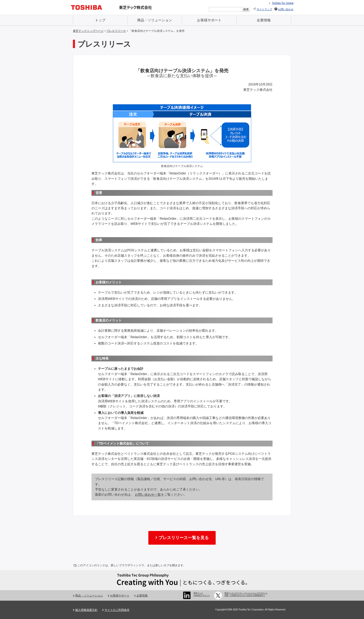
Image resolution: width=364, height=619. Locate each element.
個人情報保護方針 (86, 610)
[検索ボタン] (246, 9)
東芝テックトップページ (88, 31)
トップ (100, 20)
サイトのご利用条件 (117, 610)
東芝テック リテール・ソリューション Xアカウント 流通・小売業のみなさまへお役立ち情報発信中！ (246, 594)
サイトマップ (264, 9)
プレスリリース (116, 31)
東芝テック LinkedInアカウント (202, 594)
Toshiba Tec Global (283, 3)
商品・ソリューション (155, 20)
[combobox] (226, 9)
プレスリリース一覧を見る (184, 538)
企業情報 (264, 20)
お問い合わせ (286, 9)
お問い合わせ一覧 (148, 495)
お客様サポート (209, 20)
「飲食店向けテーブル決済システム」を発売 (157, 31)
